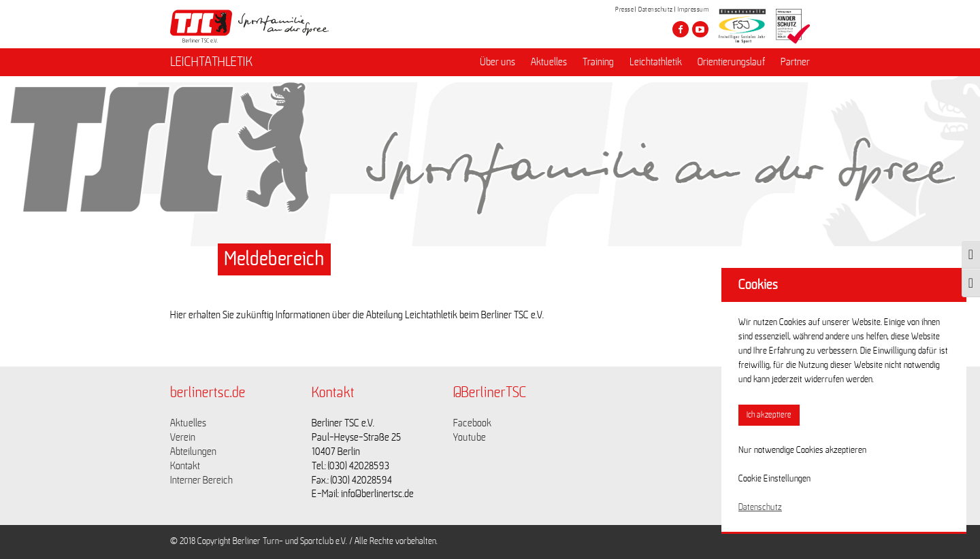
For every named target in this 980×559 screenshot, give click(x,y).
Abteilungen (193, 452)
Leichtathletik (656, 62)
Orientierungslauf (731, 62)
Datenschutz (656, 10)
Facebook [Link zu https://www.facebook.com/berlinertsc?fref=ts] (472, 423)
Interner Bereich (201, 480)
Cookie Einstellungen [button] (774, 479)
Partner (795, 62)
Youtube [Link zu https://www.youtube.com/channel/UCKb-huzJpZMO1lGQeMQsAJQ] (470, 437)
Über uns (497, 62)
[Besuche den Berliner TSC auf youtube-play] (700, 29)
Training (598, 62)
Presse (624, 10)
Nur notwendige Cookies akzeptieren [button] (802, 450)
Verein (183, 437)
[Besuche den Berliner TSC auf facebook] (681, 29)
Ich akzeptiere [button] (769, 415)
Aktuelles (549, 62)
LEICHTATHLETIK (211, 62)
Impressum (693, 10)
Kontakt (185, 466)
